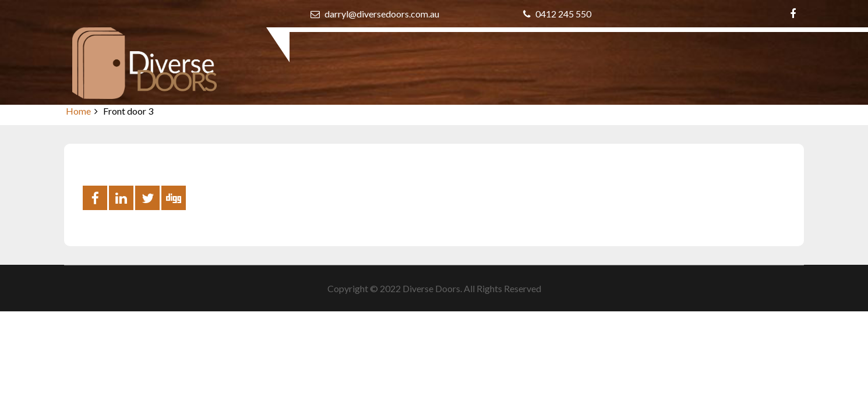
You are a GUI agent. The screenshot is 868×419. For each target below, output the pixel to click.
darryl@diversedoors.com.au (375, 14)
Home (78, 111)
